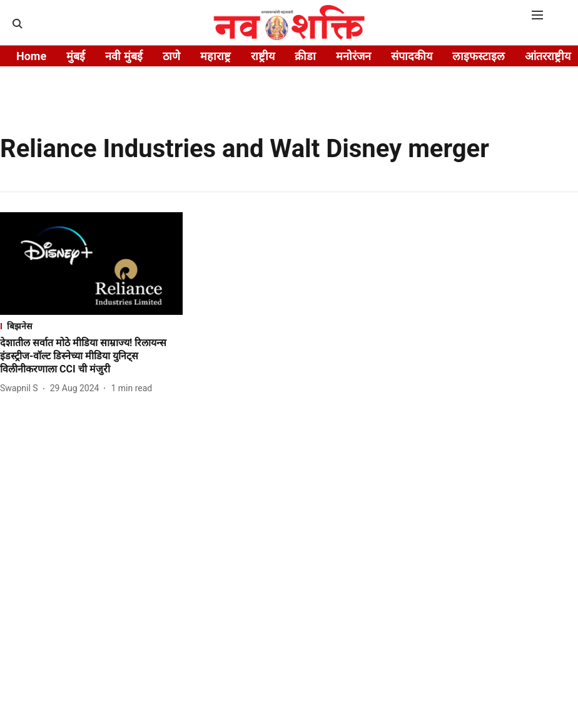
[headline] (91, 356)
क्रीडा (305, 56)
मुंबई (76, 56)
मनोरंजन (353, 56)
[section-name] (91, 326)
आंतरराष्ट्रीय (548, 56)
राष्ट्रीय (263, 56)
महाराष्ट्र (215, 56)
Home (31, 56)
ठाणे (171, 56)
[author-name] (22, 388)
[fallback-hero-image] (91, 264)
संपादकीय (412, 56)
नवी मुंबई (124, 56)
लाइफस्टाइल (479, 56)
